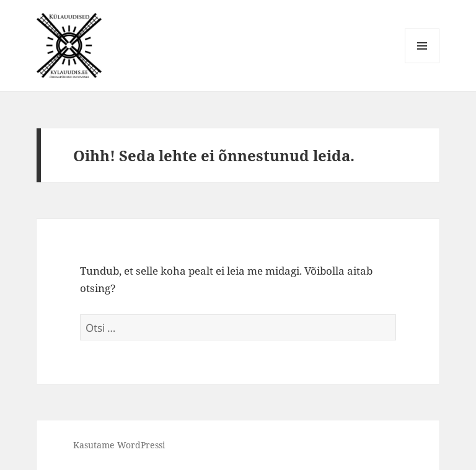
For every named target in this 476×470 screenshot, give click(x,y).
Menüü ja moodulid (422, 63)
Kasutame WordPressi (119, 445)
